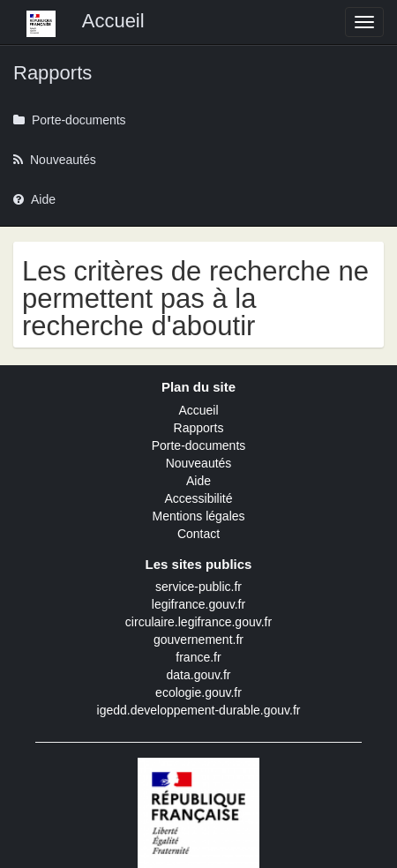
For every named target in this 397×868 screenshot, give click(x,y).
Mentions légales (198, 516)
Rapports (199, 428)
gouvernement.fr (198, 640)
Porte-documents (199, 445)
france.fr (198, 657)
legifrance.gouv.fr (198, 604)
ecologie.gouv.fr (198, 692)
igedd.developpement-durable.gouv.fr (199, 710)
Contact (198, 534)
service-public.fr (198, 587)
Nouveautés (199, 463)
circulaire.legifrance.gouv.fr (198, 622)
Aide (198, 481)
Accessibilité (198, 498)
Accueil (198, 410)
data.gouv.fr (199, 675)
